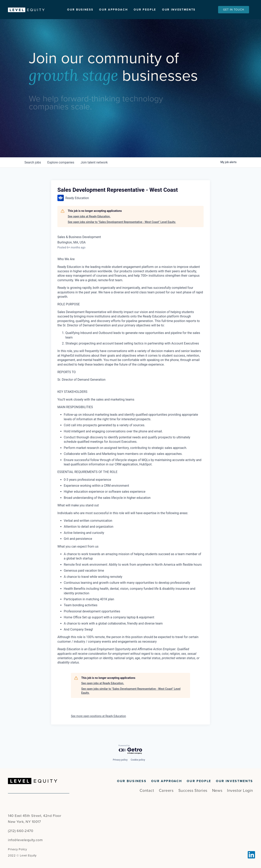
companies (61, 164)
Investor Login (240, 791)
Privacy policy (120, 760)
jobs (33, 164)
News (217, 791)
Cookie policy (138, 760)
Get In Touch (234, 10)
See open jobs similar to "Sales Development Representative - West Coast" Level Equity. (122, 223)
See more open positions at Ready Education (98, 717)
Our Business (80, 10)
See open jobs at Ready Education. (89, 218)
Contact (147, 791)
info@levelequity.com (25, 840)
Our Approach (113, 10)
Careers (166, 791)
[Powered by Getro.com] (130, 750)
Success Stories (193, 791)
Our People (145, 10)
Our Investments (179, 10)
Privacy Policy (17, 849)
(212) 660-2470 (21, 831)
